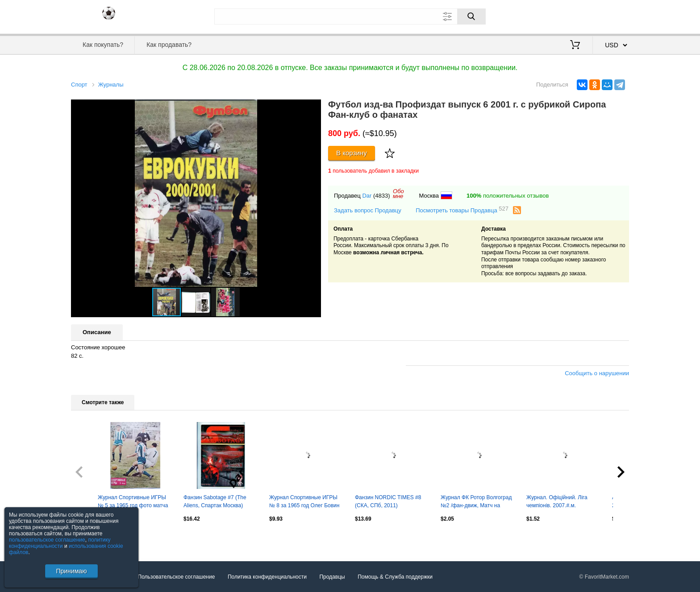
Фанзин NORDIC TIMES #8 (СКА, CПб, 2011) (388, 501)
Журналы (111, 85)
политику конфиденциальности (60, 543)
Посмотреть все (91, 538)
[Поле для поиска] (350, 17)
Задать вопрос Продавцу (368, 210)
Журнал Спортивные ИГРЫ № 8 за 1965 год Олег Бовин (304, 501)
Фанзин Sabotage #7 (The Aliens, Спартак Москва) (215, 501)
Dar (367, 196)
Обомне (398, 194)
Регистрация (611, 16)
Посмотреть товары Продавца (462, 210)
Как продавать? (169, 45)
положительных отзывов (508, 196)
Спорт (79, 85)
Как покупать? (103, 45)
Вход (577, 16)
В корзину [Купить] (352, 153)
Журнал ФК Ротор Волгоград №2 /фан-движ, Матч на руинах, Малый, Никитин (476, 502)
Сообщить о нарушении (597, 373)
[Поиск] (471, 17)
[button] (313, 108)
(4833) (382, 196)
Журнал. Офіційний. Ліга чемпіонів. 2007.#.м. (557, 501)
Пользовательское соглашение (177, 577)
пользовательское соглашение (47, 540)
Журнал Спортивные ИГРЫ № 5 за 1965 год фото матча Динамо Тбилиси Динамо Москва (133, 502)
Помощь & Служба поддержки (395, 577)
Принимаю (71, 571)
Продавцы (332, 577)
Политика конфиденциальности (267, 577)
